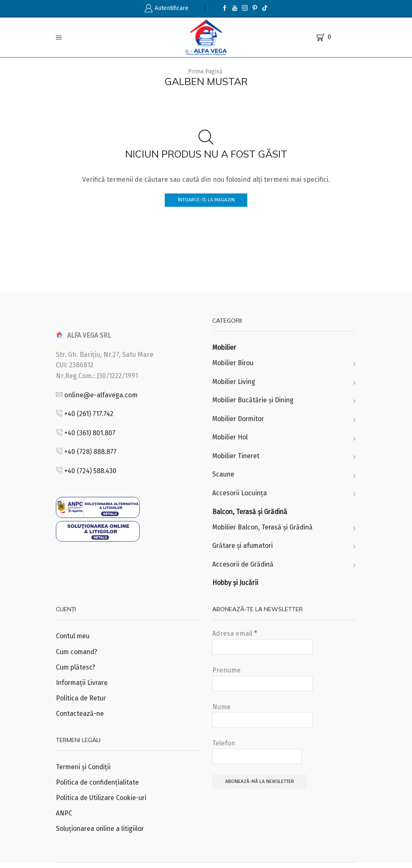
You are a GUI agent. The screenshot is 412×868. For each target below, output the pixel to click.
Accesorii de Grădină (244, 567)
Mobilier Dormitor (239, 420)
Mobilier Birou (234, 363)
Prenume (263, 682)
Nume (263, 718)
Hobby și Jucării (236, 586)
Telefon (257, 755)
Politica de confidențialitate (98, 786)
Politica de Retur (81, 702)
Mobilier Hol (231, 438)
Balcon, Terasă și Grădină (251, 513)
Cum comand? (77, 655)
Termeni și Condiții (84, 771)
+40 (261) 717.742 (89, 414)
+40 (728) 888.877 (90, 452)
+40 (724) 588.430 (90, 471)
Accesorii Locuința (240, 495)
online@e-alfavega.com (101, 395)
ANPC (64, 818)
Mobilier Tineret (237, 457)
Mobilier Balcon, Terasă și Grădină (264, 529)
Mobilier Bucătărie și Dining (254, 401)
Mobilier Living (235, 382)
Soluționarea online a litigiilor (101, 834)
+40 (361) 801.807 (90, 433)
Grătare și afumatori (243, 548)
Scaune (224, 476)
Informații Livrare (83, 686)
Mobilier (225, 348)
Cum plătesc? (76, 671)
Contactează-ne (80, 717)
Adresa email (263, 645)
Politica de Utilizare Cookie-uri (102, 802)
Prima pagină (205, 71)
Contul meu (73, 639)
